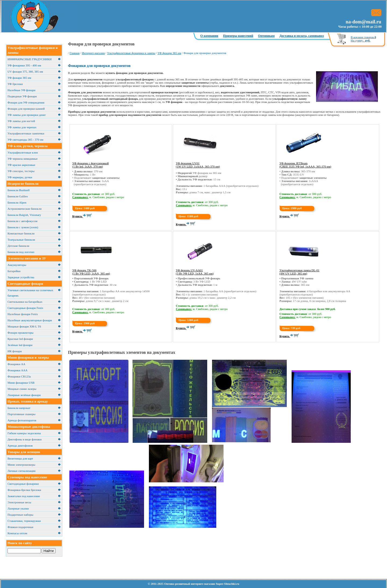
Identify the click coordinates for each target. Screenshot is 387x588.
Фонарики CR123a (19, 376)
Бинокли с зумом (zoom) (23, 227)
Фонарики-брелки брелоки (24, 490)
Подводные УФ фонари (22, 96)
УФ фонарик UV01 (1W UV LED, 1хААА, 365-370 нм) (198, 165)
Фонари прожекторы (20, 333)
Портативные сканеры (21, 414)
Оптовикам (266, 36)
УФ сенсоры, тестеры (21, 171)
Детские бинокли (18, 246)
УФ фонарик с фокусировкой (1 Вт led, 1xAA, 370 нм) (90, 165)
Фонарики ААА (17, 370)
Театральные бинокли (21, 240)
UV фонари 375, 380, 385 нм (25, 72)
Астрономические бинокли (25, 209)
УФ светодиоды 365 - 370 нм (25, 140)
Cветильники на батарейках (25, 302)
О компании (209, 36)
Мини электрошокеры (21, 465)
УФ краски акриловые (21, 165)
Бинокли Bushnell (19, 190)
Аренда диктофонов (20, 446)
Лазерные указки (18, 508)
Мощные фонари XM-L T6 (24, 326)
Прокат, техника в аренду (28, 401)
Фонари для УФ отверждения (26, 102)
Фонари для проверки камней (26, 109)
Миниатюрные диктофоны (29, 427)
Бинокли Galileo (18, 196)
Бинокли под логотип (21, 252)
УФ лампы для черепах (22, 127)
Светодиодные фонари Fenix (25, 308)
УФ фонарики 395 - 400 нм (24, 65)
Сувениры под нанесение (27, 477)
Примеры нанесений (238, 36)
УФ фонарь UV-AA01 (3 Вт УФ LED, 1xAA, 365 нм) (195, 272)
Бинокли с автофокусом (22, 221)
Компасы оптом (17, 533)
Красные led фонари (20, 339)
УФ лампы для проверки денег (27, 115)
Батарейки (14, 271)
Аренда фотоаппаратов (22, 420)
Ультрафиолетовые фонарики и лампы (131, 53)
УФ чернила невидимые (23, 159)
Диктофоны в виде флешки (25, 439)
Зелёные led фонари (20, 345)
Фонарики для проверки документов (99, 66)
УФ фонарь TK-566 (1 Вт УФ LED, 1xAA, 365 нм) (91, 272)
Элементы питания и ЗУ (27, 258)
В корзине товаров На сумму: (363, 39)
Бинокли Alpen (17, 202)
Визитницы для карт (20, 458)
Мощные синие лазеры (22, 389)
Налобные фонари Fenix (23, 314)
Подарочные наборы (20, 515)
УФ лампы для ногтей (21, 121)
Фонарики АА (16, 364)
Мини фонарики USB (21, 383)
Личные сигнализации (21, 471)
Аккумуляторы (17, 265)
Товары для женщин (24, 452)
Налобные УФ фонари (21, 90)
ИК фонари (15, 351)
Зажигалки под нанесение (24, 496)
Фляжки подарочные (20, 527)
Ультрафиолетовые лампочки (26, 133)
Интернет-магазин (93, 53)
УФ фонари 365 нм (19, 78)
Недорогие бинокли (23, 183)
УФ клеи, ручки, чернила (28, 146)
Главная (75, 53)
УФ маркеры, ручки (20, 177)
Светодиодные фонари (25, 284)
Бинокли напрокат (19, 408)
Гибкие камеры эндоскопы (24, 433)
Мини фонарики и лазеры (28, 357)
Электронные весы (19, 502)
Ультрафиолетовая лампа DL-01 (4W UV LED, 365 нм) (300, 272)
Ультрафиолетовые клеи (23, 152)
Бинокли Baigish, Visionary (24, 215)
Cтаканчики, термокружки (24, 521)
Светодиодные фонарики (23, 484)
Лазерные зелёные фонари (24, 395)
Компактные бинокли (21, 233)
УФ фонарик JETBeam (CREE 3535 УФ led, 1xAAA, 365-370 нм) (305, 165)
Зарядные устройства (21, 277)
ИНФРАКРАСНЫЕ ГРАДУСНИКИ (30, 59)
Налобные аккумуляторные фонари (30, 320)
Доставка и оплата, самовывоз (302, 36)
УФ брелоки (15, 84)
